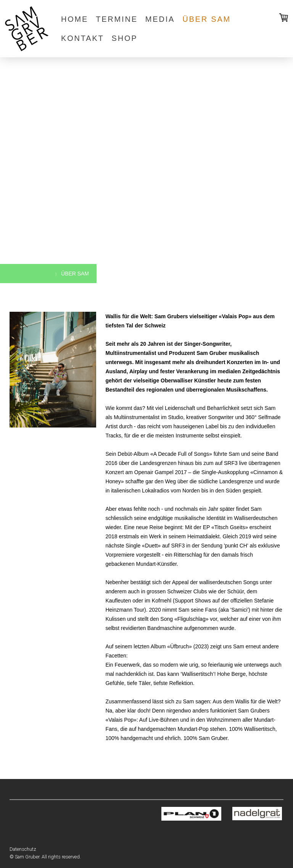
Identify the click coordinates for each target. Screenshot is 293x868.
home (75, 19)
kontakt (83, 38)
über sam (207, 19)
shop (125, 38)
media (160, 19)
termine (117, 19)
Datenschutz (23, 849)
